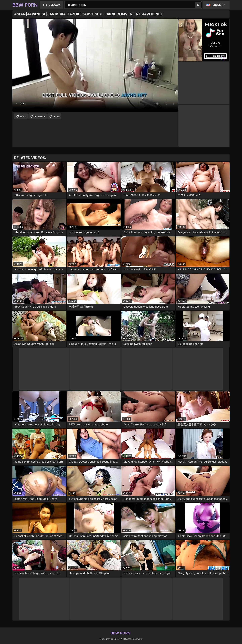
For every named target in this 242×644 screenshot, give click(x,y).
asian (23, 116)
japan (56, 116)
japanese (39, 116)
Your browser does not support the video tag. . (95, 65)
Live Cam (54, 5)
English (218, 5)
